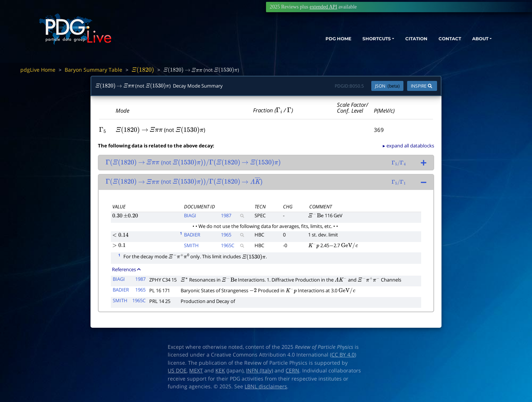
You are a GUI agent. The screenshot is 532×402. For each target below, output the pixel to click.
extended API (323, 7)
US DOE (177, 371)
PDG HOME (309, 40)
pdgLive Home (38, 70)
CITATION (401, 40)
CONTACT (439, 40)
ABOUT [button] (475, 40)
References (126, 269)
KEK (220, 371)
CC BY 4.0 (343, 355)
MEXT (196, 371)
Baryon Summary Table (93, 70)
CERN (292, 371)
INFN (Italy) (260, 371)
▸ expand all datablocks (408, 146)
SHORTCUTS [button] (354, 40)
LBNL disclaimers (266, 386)
